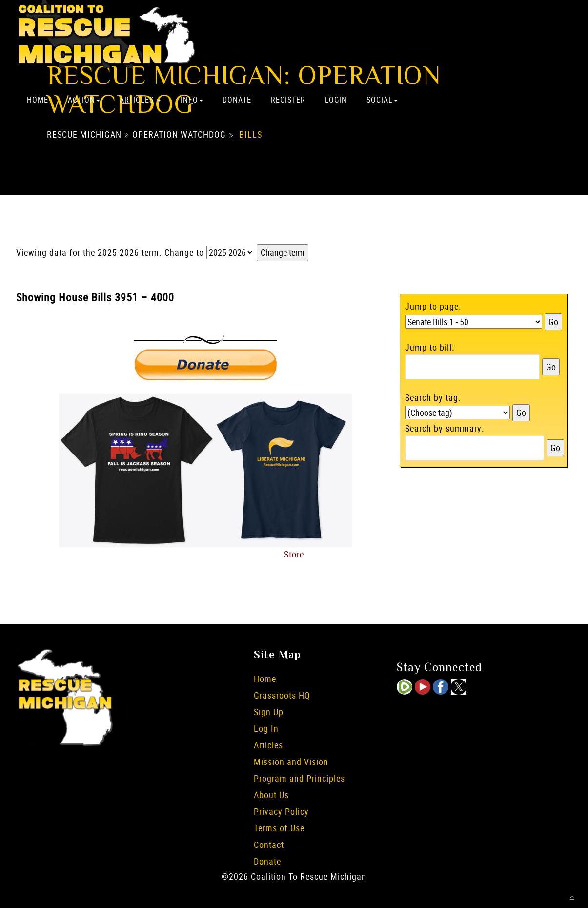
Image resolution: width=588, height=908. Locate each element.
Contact (269, 845)
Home (38, 100)
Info (192, 100)
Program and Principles (299, 778)
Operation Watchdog (179, 134)
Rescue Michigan (84, 134)
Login (336, 100)
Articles (140, 100)
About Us (271, 795)
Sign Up (269, 712)
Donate (237, 100)
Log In (266, 728)
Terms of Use (279, 828)
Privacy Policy (281, 811)
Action (84, 100)
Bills (251, 134)
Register (288, 100)
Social (382, 100)
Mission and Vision (291, 762)
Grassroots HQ (282, 695)
